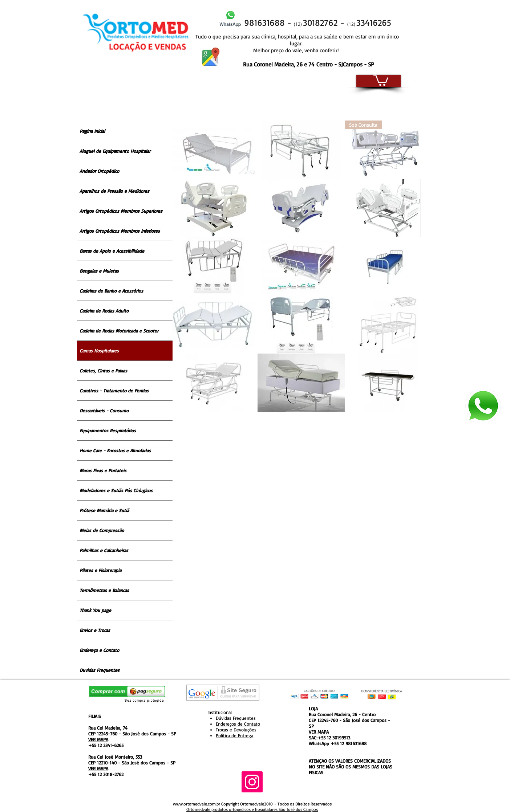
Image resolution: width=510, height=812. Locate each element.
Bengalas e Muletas (99, 271)
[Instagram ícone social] (252, 782)
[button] (381, 79)
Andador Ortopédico (99, 171)
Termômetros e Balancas (104, 590)
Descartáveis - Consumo (104, 411)
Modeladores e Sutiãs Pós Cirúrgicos (116, 490)
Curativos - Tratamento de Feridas (114, 391)
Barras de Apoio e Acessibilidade (112, 251)
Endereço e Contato (99, 650)
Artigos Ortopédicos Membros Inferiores (120, 231)
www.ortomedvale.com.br (197, 804)
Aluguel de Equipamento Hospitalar (115, 151)
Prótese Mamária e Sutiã (104, 510)
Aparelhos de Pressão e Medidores (114, 191)
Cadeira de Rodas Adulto (104, 311)
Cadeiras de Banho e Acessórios (111, 291)
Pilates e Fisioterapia (100, 570)
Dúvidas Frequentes (236, 718)
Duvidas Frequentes (100, 670)
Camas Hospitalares (99, 351)
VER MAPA (98, 739)
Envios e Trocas (95, 630)
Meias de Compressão (102, 530)
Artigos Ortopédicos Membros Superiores (121, 211)
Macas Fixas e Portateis (103, 470)
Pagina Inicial (92, 131)
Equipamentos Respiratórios (108, 431)
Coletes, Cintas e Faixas (103, 371)
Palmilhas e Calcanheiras (104, 550)
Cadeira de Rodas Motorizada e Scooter (119, 331)
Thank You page (95, 610)
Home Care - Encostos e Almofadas (115, 450)
